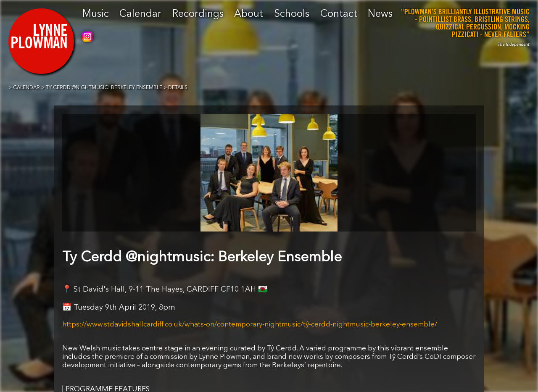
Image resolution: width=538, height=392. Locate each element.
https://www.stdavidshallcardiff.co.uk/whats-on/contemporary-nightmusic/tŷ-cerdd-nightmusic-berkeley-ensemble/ (250, 325)
